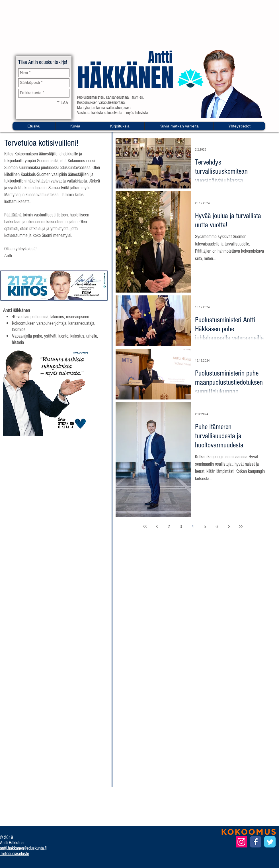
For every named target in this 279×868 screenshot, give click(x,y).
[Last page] (241, 526)
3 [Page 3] (181, 527)
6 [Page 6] (217, 527)
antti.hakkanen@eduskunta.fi (23, 848)
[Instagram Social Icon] (241, 842)
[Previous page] (157, 526)
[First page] (145, 526)
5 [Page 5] (205, 527)
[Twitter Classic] (270, 842)
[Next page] (229, 526)
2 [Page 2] (169, 527)
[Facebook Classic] (256, 842)
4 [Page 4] (193, 527)
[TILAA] (62, 103)
